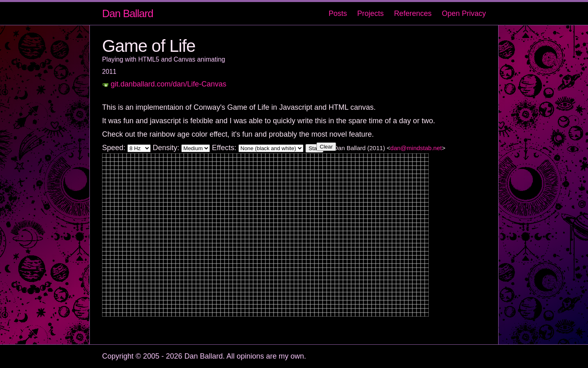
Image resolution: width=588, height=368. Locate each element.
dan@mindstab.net (416, 148)
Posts (338, 13)
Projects (371, 13)
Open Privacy (464, 13)
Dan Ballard (128, 13)
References (413, 13)
